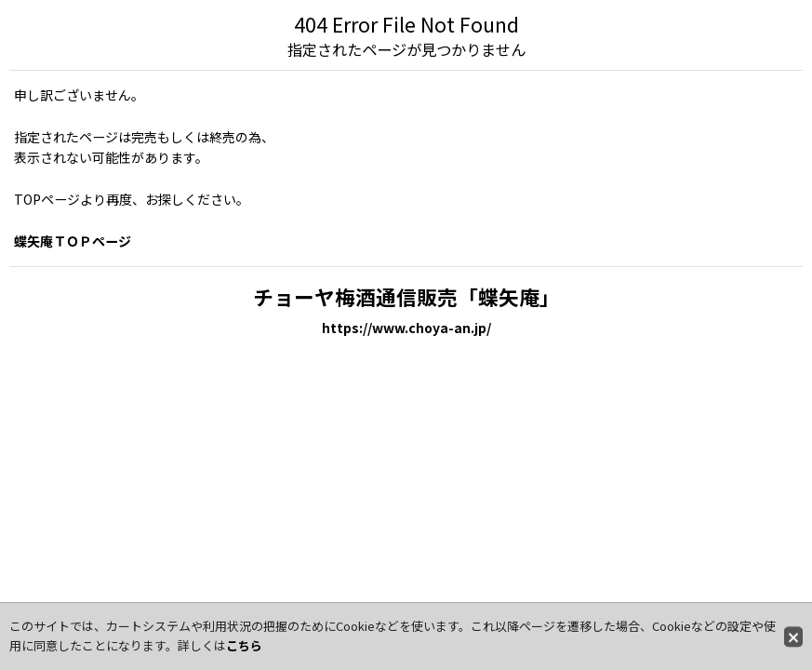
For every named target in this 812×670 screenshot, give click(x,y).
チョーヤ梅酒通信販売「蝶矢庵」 (406, 296)
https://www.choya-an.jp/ (406, 328)
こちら (244, 645)
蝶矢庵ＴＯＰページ (73, 241)
